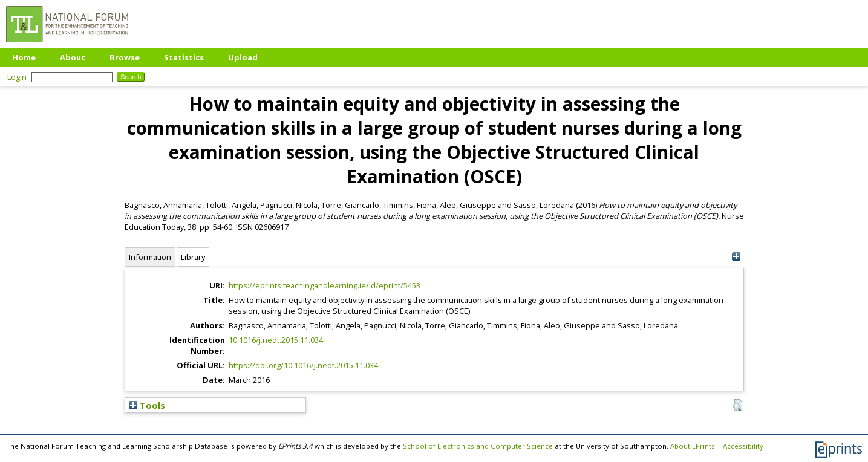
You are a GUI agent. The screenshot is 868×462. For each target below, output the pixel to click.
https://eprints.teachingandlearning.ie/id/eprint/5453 (325, 285)
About (73, 57)
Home (24, 57)
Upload (243, 57)
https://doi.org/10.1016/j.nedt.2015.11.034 (303, 365)
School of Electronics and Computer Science (478, 446)
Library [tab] (193, 257)
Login (17, 77)
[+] (736, 257)
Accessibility (743, 446)
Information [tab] (150, 257)
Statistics (184, 57)
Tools (147, 405)
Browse (125, 57)
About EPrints (693, 446)
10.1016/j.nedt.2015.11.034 (276, 340)
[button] (738, 405)
